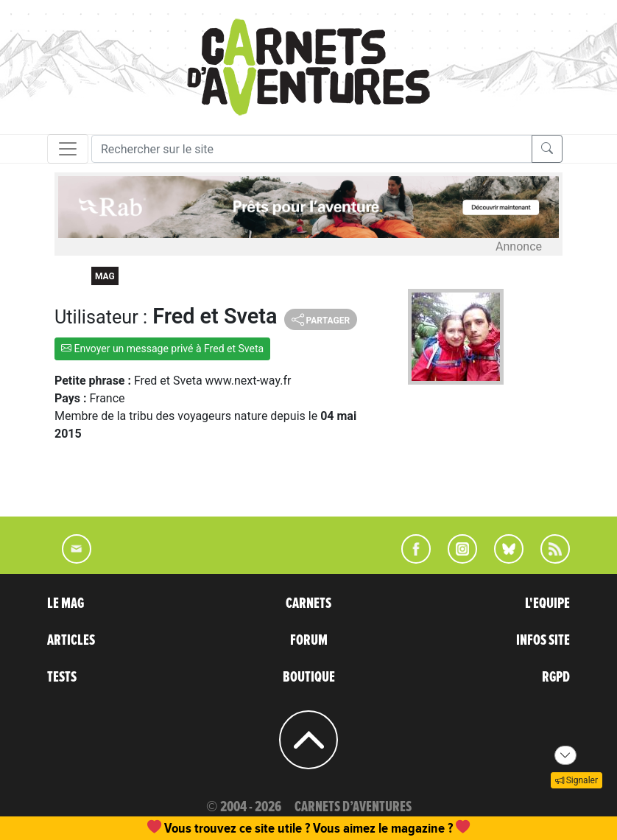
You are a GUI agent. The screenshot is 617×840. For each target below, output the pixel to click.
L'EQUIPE (547, 603)
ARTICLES (71, 640)
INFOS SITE (543, 640)
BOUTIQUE (309, 677)
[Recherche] (312, 149)
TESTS (62, 677)
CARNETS (308, 603)
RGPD (556, 677)
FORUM (309, 640)
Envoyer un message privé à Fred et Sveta (162, 349)
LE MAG (66, 603)
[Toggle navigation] (68, 149)
